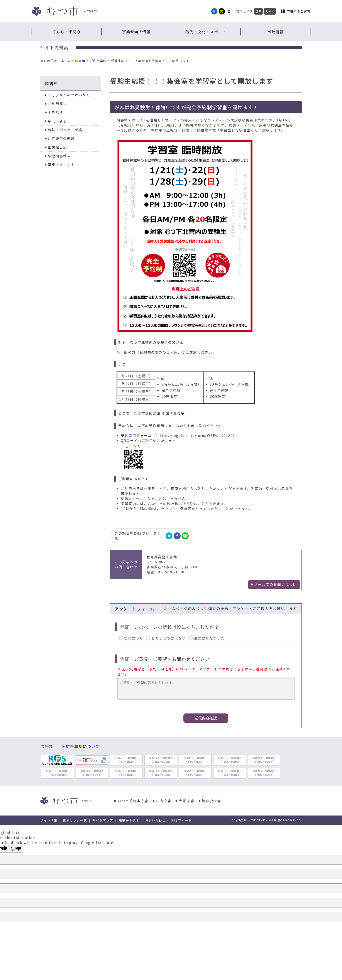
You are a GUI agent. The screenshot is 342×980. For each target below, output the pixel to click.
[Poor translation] (16, 849)
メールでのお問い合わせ (275, 584)
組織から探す (129, 820)
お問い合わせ (155, 820)
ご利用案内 (98, 61)
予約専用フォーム (136, 435)
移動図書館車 (59, 156)
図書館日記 (58, 147)
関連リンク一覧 (75, 820)
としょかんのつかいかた (69, 95)
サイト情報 (49, 820)
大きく (270, 11)
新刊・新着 (58, 121)
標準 (258, 11)
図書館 (80, 61)
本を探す (56, 112)
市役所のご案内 (299, 11)
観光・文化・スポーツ (206, 32)
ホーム (66, 61)
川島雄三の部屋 (61, 138)
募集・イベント (61, 165)
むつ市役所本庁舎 (133, 801)
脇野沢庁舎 (212, 801)
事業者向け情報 (136, 32)
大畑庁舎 (186, 801)
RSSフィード (181, 820)
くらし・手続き (66, 32)
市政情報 (275, 32)
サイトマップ (103, 820)
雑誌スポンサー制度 (65, 130)
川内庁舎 (164, 801)
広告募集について (83, 746)
